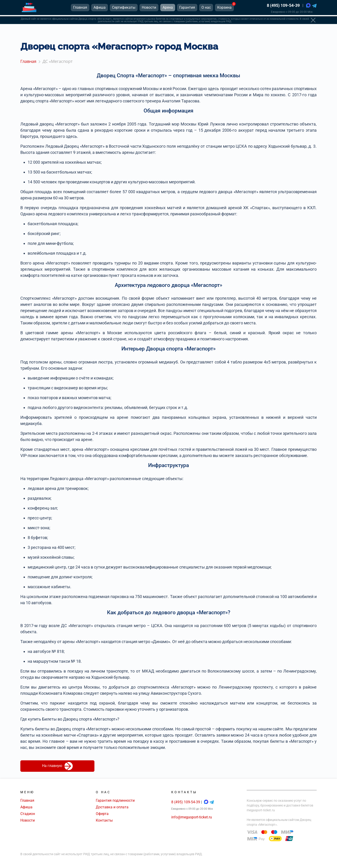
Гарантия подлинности (115, 800)
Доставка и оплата (112, 807)
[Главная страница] (29, 9)
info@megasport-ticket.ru (192, 817)
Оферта (102, 814)
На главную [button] (57, 766)
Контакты (104, 820)
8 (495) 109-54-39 (283, 7)
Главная (27, 800)
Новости (28, 820)
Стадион (28, 814)
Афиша (26, 807)
